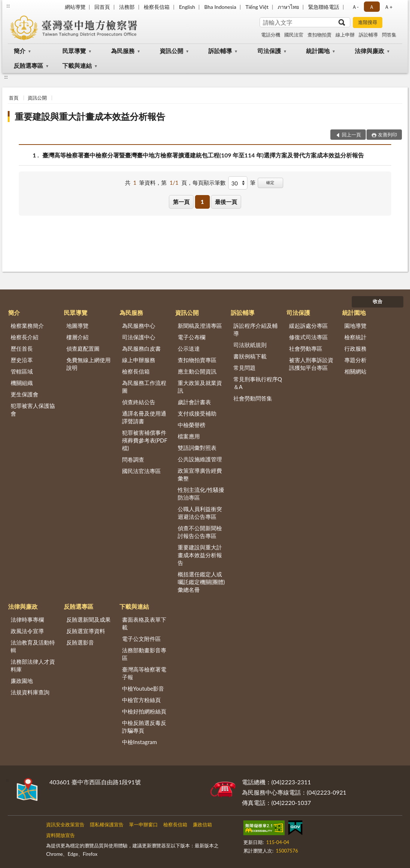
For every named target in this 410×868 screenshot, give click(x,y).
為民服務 (123, 51)
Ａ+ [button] (388, 7)
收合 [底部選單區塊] (378, 301)
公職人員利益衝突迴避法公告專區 (200, 513)
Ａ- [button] (355, 7)
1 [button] (202, 202)
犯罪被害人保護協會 (33, 409)
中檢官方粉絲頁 (141, 700)
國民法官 (294, 35)
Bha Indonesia (220, 7)
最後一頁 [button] (226, 202)
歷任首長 (22, 348)
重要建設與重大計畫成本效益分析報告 (90, 116)
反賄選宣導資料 (86, 631)
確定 (270, 182)
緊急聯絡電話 (324, 7)
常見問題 (244, 368)
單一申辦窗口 (143, 824)
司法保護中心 (139, 337)
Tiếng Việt (257, 7)
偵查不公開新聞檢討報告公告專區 (200, 532)
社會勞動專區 (306, 348)
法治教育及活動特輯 (33, 646)
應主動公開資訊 (197, 371)
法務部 (127, 7)
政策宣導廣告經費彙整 (200, 474)
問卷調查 (133, 459)
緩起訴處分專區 (308, 326)
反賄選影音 (80, 642)
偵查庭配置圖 (83, 348)
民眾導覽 (74, 51)
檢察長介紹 (25, 337)
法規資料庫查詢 (30, 692)
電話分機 (271, 35)
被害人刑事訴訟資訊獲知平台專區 (311, 364)
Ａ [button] (372, 7)
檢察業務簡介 (27, 326)
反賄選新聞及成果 (88, 619)
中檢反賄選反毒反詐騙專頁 (144, 727)
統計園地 (318, 51)
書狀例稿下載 (250, 356)
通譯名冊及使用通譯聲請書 (144, 417)
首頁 (14, 98)
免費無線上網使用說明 (88, 364)
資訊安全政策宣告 (65, 824)
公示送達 (189, 348)
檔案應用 (189, 436)
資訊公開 (171, 51)
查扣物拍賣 (319, 35)
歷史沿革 (22, 360)
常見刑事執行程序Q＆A (258, 383)
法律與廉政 (369, 51)
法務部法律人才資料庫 (33, 665)
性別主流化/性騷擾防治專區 (201, 494)
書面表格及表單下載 (144, 623)
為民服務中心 (139, 326)
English (187, 7)
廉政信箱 (202, 824)
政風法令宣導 (27, 631)
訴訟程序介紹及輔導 (256, 329)
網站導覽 (75, 7)
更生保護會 (25, 394)
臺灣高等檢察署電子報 (144, 673)
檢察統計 (355, 337)
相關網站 (355, 371)
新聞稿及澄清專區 (200, 326)
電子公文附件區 (141, 639)
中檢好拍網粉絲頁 (144, 711)
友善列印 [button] (388, 135)
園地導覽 (355, 326)
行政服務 (355, 348)
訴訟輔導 (368, 35)
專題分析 (355, 360)
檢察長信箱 (157, 7)
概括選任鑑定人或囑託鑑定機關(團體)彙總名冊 (201, 582)
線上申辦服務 (139, 360)
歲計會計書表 (194, 402)
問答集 (389, 35)
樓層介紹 (77, 337)
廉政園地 (22, 681)
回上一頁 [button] (351, 135)
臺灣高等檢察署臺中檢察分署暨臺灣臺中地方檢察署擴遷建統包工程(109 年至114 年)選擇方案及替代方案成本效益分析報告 (203, 155)
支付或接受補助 (197, 413)
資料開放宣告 (60, 835)
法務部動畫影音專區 (144, 654)
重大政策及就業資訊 (200, 387)
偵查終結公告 (139, 402)
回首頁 (102, 7)
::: (8, 6)
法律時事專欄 (27, 619)
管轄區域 (22, 371)
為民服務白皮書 (141, 348)
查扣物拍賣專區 (197, 360)
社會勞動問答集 (253, 398)
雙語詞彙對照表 (197, 448)
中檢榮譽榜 (192, 425)
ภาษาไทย (288, 7)
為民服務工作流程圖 (144, 387)
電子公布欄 (192, 337)
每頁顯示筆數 (209, 183)
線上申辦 (345, 35)
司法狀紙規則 (250, 345)
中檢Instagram (140, 742)
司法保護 (269, 51)
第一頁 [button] (181, 202)
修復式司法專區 (308, 337)
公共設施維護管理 (200, 459)
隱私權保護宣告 (107, 824)
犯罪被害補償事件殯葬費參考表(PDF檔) (145, 440)
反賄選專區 (28, 65)
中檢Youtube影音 (143, 688)
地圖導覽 (77, 326)
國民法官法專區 (141, 471)
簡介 (20, 51)
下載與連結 (77, 65)
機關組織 (22, 383)
